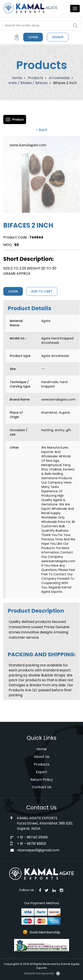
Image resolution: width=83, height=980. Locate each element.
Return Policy (42, 780)
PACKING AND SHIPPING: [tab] (42, 654)
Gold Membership (45, 932)
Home (17, 78)
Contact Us (42, 787)
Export (41, 772)
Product (18, 119)
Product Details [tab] (29, 308)
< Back (41, 130)
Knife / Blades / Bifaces (28, 83)
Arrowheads (59, 78)
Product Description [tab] (36, 611)
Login (33, 37)
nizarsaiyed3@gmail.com (38, 850)
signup (58, 37)
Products (36, 78)
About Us (42, 757)
